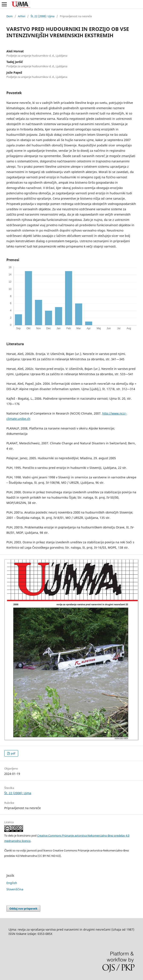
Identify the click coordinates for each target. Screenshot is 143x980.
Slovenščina (15, 889)
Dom (9, 16)
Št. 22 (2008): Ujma (42, 16)
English (12, 883)
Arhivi (22, 16)
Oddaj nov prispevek (23, 908)
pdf (13, 753)
